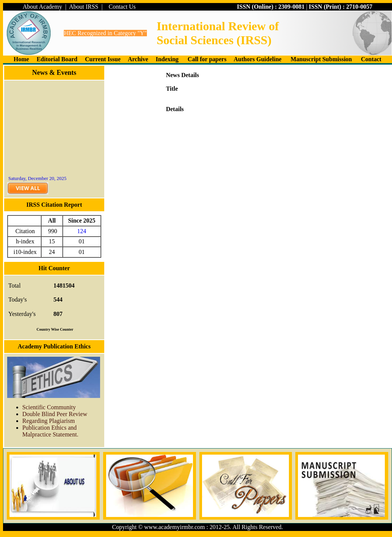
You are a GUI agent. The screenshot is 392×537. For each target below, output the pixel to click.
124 (82, 231)
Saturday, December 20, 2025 (37, 179)
